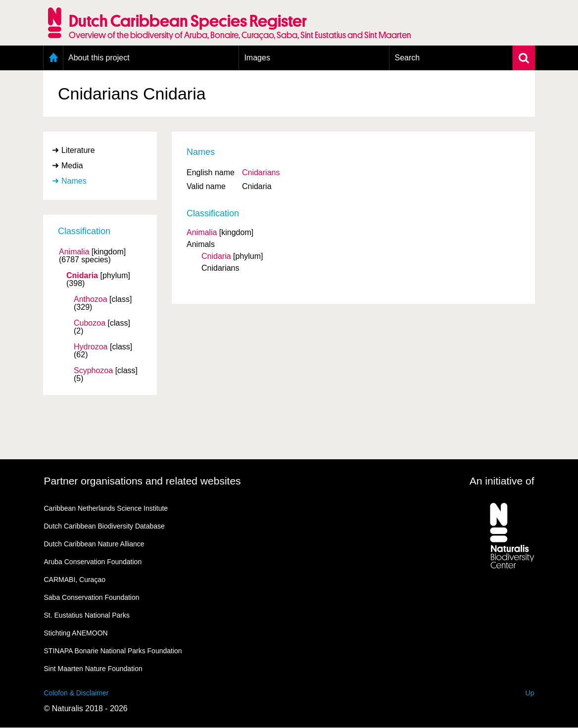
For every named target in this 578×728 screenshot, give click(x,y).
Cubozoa (90, 323)
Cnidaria (82, 276)
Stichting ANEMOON (76, 633)
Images (257, 58)
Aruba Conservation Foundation (93, 562)
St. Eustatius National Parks (87, 615)
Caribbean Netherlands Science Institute (106, 508)
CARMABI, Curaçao (75, 580)
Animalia (74, 252)
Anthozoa (91, 299)
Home (53, 58)
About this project (99, 58)
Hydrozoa (91, 347)
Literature (78, 150)
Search (407, 58)
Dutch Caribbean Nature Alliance (94, 544)
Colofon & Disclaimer (76, 693)
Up (530, 693)
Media (72, 166)
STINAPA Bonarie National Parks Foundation (113, 651)
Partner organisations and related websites (143, 481)
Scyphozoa (93, 371)
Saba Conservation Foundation (92, 597)
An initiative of (502, 481)
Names (74, 181)
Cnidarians (261, 172)
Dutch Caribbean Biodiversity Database (104, 526)
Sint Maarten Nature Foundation (93, 669)
